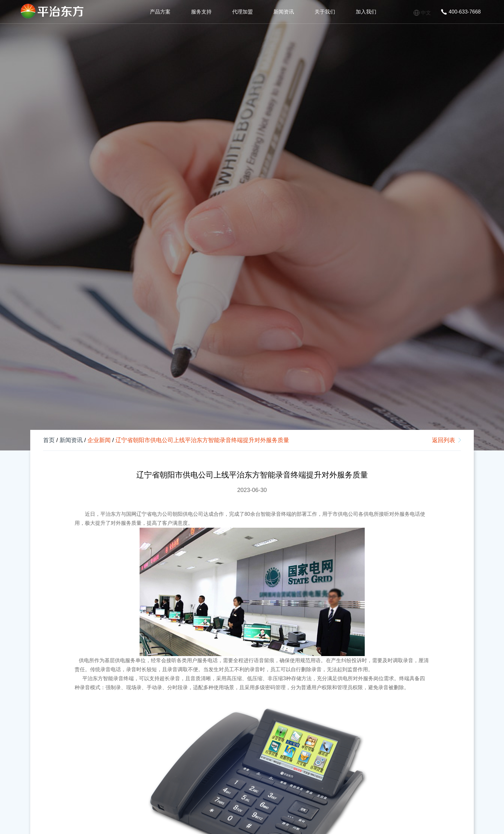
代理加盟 (243, 12)
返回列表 (444, 440)
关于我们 (325, 12)
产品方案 (160, 12)
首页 (49, 440)
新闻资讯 (284, 12)
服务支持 (201, 12)
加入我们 (366, 12)
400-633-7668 (465, 12)
